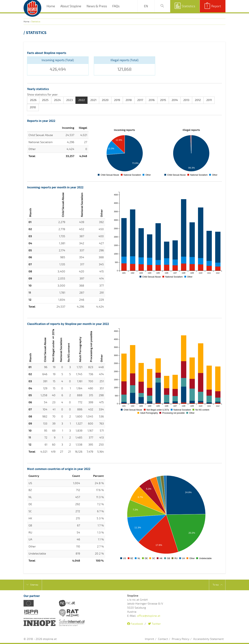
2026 (33, 100)
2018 (129, 100)
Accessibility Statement (208, 639)
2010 (33, 107)
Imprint (149, 639)
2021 (93, 100)
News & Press (97, 6)
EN (146, 6)
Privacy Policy (181, 639)
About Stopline (71, 6)
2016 (152, 100)
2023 (70, 100)
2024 (57, 100)
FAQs (116, 6)
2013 (186, 100)
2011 (209, 100)
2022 (82, 100)
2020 (105, 100)
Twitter (154, 624)
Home (51, 6)
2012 (198, 100)
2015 (163, 100)
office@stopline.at (149, 616)
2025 (45, 100)
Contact (163, 639)
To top (218, 585)
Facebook (135, 624)
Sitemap (32, 585)
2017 (140, 100)
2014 (175, 100)
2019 (117, 100)
